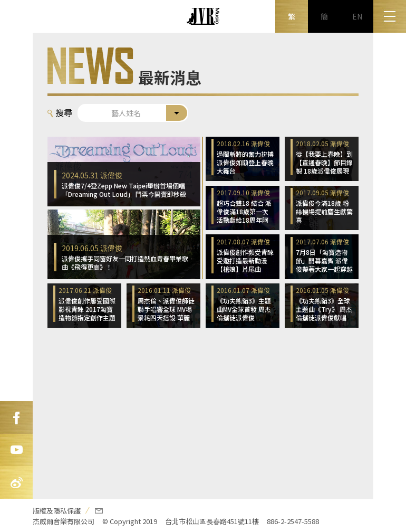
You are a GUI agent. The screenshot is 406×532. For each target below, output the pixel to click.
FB (16, 417)
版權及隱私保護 (57, 511)
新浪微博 (16, 483)
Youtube (16, 450)
